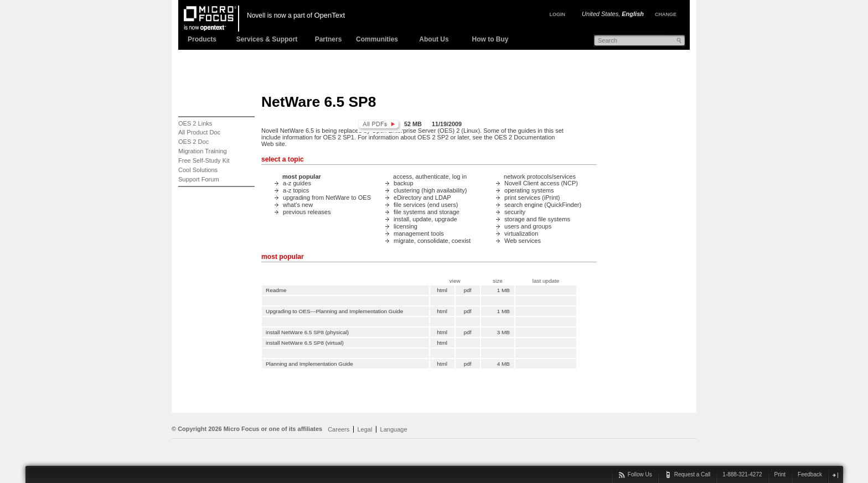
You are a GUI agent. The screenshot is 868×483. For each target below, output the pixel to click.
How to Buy (490, 39)
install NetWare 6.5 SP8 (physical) (307, 332)
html (442, 290)
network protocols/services (540, 176)
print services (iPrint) (532, 198)
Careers (339, 429)
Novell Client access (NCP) (541, 183)
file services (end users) (426, 205)
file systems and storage (427, 212)
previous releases (307, 212)
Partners (329, 39)
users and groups (528, 226)
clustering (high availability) (430, 190)
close (835, 475)
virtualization (521, 233)
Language (394, 429)
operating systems (529, 190)
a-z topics (296, 190)
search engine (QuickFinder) (543, 205)
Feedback (810, 474)
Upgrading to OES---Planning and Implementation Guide (334, 311)
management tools (419, 233)
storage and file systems (537, 219)
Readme (276, 290)
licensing (405, 226)
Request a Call (693, 474)
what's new (298, 205)
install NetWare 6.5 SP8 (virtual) (305, 343)
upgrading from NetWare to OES (327, 198)
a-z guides (297, 183)
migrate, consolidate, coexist (432, 241)
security (515, 212)
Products (202, 39)
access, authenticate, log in (430, 176)
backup (404, 183)
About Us (434, 39)
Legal (365, 429)
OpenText (329, 15)
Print (780, 474)
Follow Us (640, 474)
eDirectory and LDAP (422, 198)
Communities (377, 39)
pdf (468, 290)
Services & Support (267, 39)
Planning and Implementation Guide (309, 364)
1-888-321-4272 (742, 474)
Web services (523, 241)
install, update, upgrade (425, 219)
